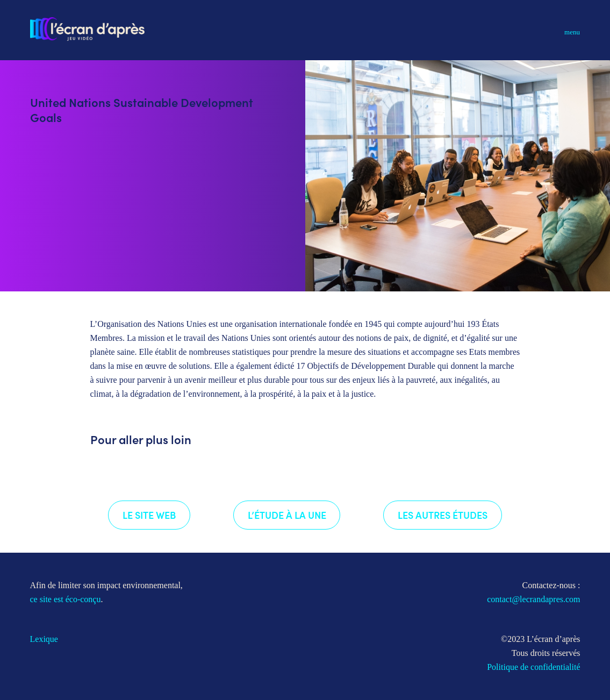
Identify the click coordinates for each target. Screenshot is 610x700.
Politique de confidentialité (533, 667)
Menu (572, 32)
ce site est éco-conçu (66, 599)
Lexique (44, 639)
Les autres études (443, 515)
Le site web (149, 515)
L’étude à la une (287, 515)
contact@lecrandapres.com (533, 599)
